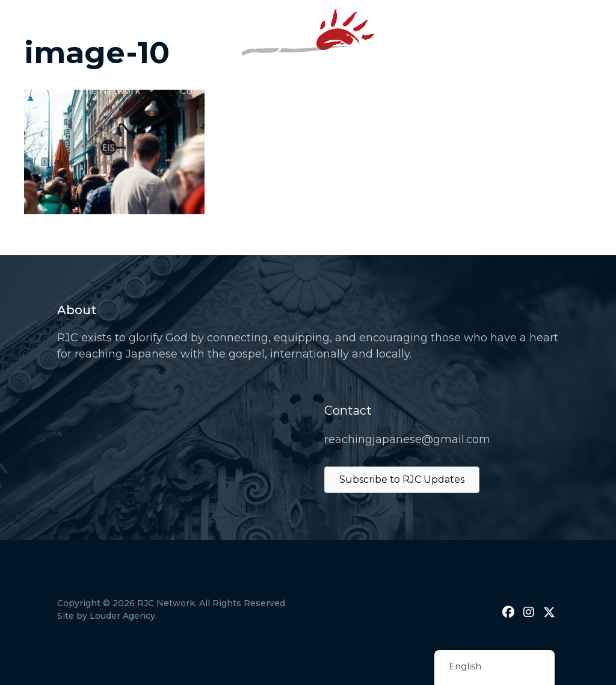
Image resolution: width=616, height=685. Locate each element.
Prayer (317, 91)
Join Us (521, 91)
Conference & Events (229, 91)
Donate (463, 91)
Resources (395, 91)
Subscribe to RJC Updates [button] (402, 479)
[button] (508, 612)
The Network (123, 91)
